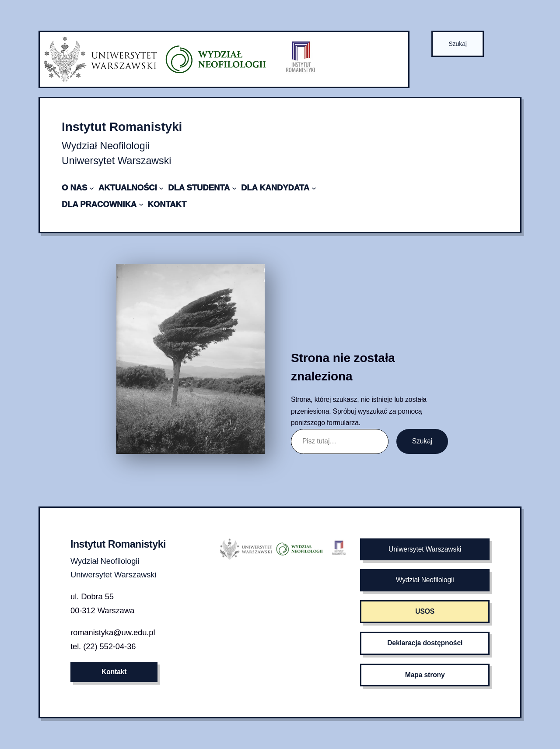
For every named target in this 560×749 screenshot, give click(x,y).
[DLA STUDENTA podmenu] (234, 188)
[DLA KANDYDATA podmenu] (314, 188)
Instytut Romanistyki (122, 127)
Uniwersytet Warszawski (425, 549)
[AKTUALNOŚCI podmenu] (161, 188)
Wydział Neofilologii (425, 580)
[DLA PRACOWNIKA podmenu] (141, 204)
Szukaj (457, 44)
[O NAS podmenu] (92, 188)
